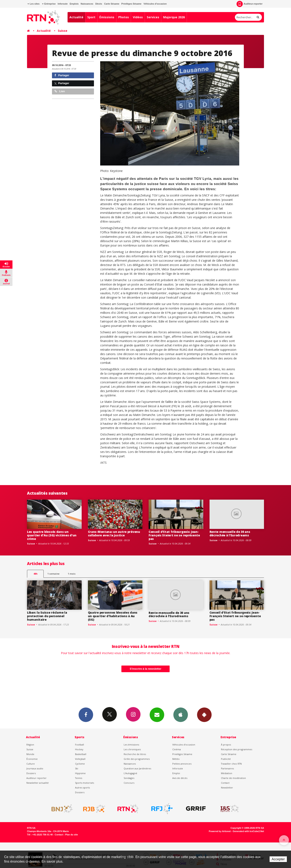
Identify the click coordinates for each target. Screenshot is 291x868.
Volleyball (80, 759)
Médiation (227, 773)
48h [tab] (35, 574)
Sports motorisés (84, 783)
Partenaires (227, 768)
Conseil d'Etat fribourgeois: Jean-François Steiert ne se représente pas (174, 535)
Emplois (74, 4)
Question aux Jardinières (137, 768)
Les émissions (131, 745)
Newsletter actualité (38, 783)
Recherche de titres (135, 754)
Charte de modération (233, 778)
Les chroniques (132, 749)
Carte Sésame (112, 4)
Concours (129, 783)
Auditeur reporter (36, 778)
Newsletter (227, 788)
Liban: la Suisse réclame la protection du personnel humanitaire (47, 616)
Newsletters (157, 715)
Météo (176, 759)
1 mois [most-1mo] (72, 574)
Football (80, 745)
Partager (62, 75)
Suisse (63, 31)
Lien (60, 91)
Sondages (129, 778)
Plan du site (71, 835)
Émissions (107, 17)
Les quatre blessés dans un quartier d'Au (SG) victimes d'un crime (52, 535)
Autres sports (82, 788)
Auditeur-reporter (250, 4)
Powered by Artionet (220, 831)
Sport (91, 17)
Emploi (176, 773)
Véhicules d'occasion (155, 4)
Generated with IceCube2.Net (248, 831)
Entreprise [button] (49, 4)
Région (30, 745)
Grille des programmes (137, 759)
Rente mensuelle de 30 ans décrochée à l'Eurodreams (230, 533)
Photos (124, 17)
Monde (30, 754)
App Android (204, 715)
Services (153, 17)
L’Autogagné (130, 773)
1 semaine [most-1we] (53, 574)
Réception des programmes (237, 749)
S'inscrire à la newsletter (145, 669)
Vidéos (138, 17)
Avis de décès (180, 778)
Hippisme (80, 773)
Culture (31, 764)
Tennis (79, 778)
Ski (77, 768)
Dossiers (31, 773)
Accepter (278, 859)
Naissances (87, 4)
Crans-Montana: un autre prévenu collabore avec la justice (114, 533)
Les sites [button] (33, 4)
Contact (225, 783)
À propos (226, 745)
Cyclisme (80, 764)
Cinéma (177, 749)
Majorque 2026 (174, 17)
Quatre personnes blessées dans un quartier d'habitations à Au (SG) (113, 616)
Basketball (81, 754)
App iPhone (181, 715)
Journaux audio (35, 768)
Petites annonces (182, 764)
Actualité (76, 17)
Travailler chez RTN (231, 764)
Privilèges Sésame (131, 4)
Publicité (226, 759)
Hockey (79, 749)
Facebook (86, 715)
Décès (99, 4)
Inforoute (63, 4)
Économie (32, 759)
